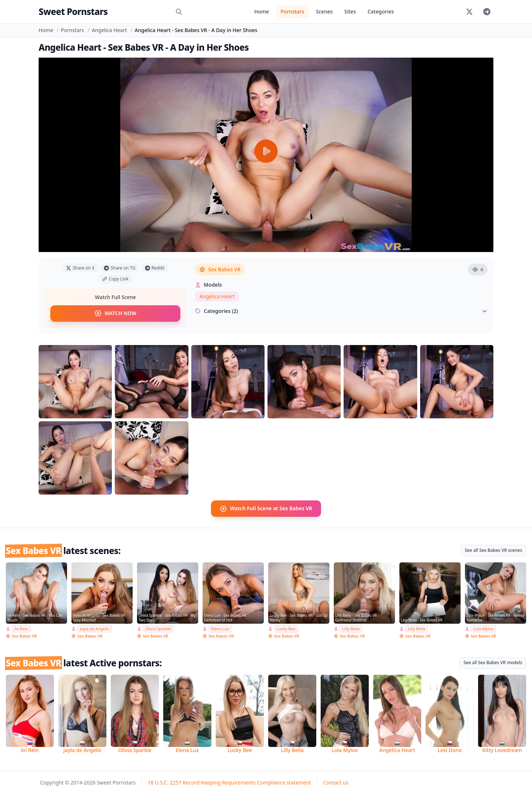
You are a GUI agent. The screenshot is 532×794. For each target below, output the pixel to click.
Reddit (155, 268)
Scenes (324, 11)
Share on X (80, 268)
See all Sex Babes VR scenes (493, 550)
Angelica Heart (109, 30)
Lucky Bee (286, 628)
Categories (381, 11)
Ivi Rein (21, 628)
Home (262, 11)
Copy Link (115, 279)
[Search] (179, 12)
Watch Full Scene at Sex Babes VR (266, 508)
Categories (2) (341, 311)
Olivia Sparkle (158, 628)
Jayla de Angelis (94, 628)
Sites (350, 11)
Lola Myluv (483, 628)
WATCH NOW (115, 313)
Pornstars (292, 11)
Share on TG (120, 268)
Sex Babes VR (220, 269)
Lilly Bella (351, 628)
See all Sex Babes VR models (493, 662)
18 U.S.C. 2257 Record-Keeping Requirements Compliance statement (229, 782)
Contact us (336, 782)
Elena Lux (220, 628)
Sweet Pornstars (73, 11)
